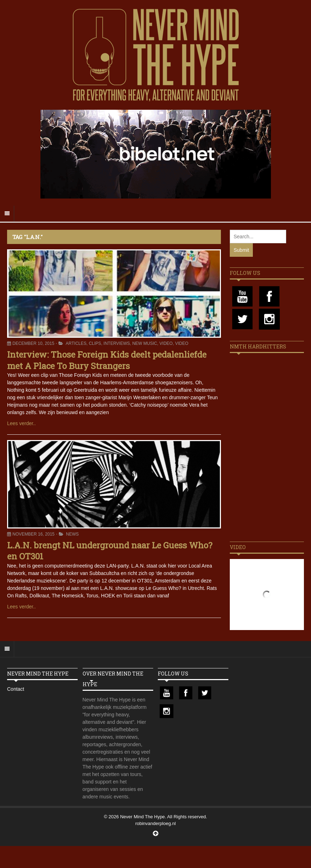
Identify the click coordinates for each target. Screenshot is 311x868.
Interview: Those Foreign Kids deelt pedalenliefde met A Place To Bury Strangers (107, 360)
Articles (76, 343)
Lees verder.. (21, 423)
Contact (16, 689)
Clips (95, 343)
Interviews (117, 343)
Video (166, 343)
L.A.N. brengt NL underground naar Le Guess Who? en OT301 (110, 551)
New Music (145, 343)
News (72, 534)
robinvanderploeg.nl (155, 823)
